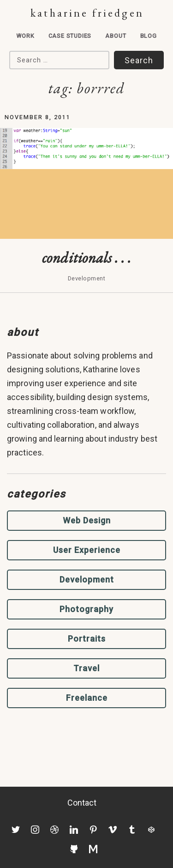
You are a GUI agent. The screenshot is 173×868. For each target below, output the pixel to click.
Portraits (87, 639)
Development (87, 580)
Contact (82, 803)
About (116, 36)
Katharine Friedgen (87, 13)
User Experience (87, 550)
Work (25, 36)
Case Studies (70, 36)
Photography (86, 609)
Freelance (87, 698)
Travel (86, 668)
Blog (149, 36)
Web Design (87, 520)
